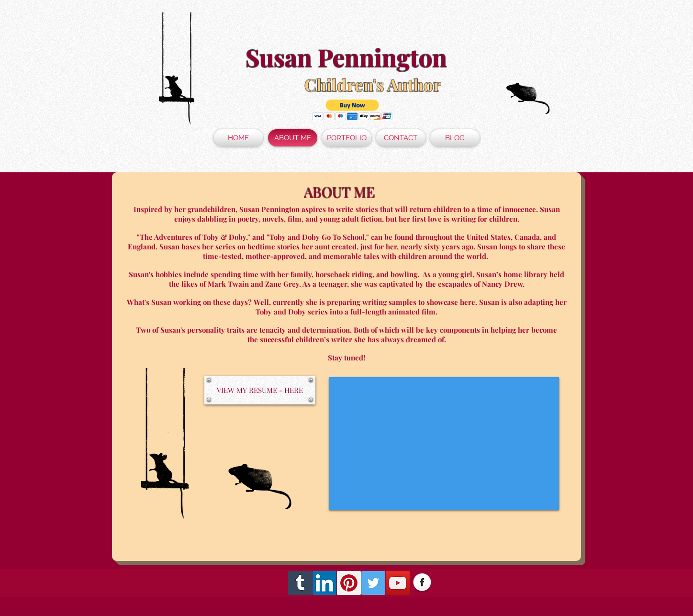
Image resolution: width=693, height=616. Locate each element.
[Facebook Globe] (422, 583)
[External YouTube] (444, 443)
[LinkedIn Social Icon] (324, 583)
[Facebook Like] (514, 583)
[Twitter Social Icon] (373, 583)
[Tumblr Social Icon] (300, 583)
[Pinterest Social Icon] (349, 583)
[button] (352, 110)
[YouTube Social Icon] (398, 583)
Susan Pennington (346, 57)
